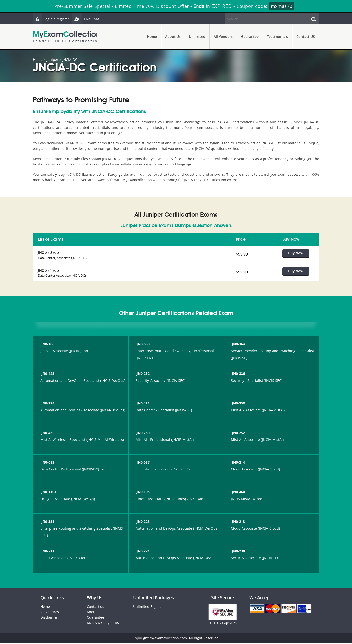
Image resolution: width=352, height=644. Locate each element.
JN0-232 (143, 374)
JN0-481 (143, 404)
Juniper (52, 60)
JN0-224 (47, 404)
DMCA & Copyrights (103, 623)
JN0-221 (143, 552)
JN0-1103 (48, 493)
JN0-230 (238, 552)
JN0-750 (143, 433)
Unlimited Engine (147, 607)
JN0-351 (47, 522)
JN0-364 (238, 345)
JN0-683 (47, 463)
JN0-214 (238, 463)
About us (94, 613)
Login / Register (51, 19)
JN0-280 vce (48, 252)
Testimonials (277, 37)
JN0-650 (143, 345)
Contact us (95, 607)
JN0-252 (238, 433)
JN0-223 (143, 522)
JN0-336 (238, 374)
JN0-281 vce (48, 270)
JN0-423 (47, 374)
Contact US (306, 37)
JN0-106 (47, 345)
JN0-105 (143, 493)
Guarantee (250, 37)
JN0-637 (143, 463)
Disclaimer (49, 618)
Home (152, 37)
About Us (173, 37)
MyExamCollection (66, 37)
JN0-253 (238, 404)
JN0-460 (238, 493)
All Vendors (223, 37)
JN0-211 (47, 552)
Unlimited (197, 37)
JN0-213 (238, 522)
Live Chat (86, 19)
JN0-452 (47, 433)
